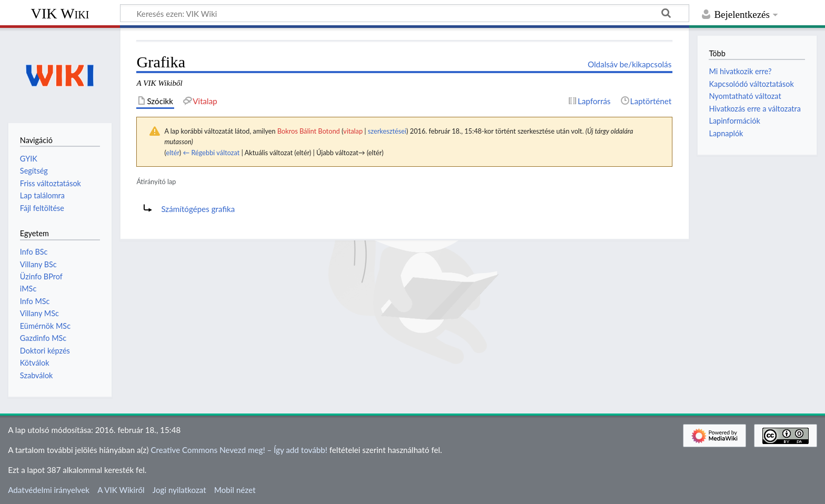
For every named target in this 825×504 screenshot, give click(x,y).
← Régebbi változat (211, 153)
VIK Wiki (60, 13)
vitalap (353, 131)
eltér (172, 153)
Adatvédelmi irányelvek (49, 490)
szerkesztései (387, 131)
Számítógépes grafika (198, 209)
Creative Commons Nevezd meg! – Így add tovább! (239, 450)
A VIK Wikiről (121, 490)
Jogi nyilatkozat (179, 490)
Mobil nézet (235, 490)
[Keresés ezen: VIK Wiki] (405, 13)
